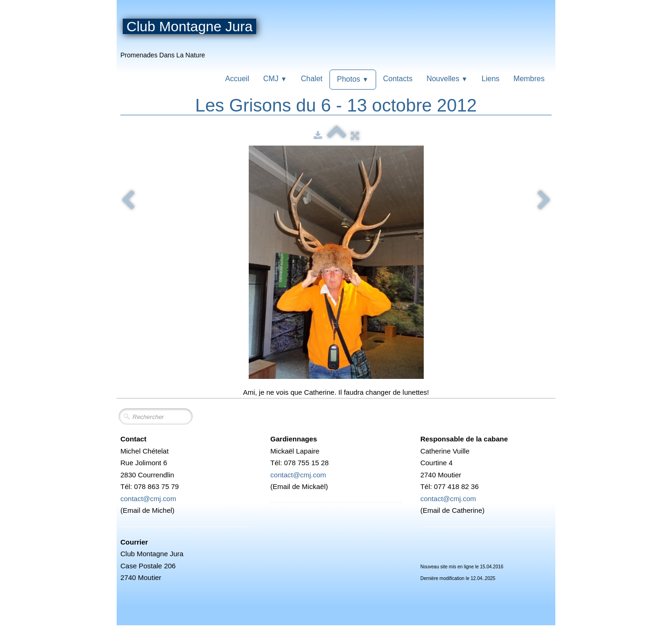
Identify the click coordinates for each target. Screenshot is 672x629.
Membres (529, 79)
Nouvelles (447, 79)
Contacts (398, 79)
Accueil (237, 79)
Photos (353, 79)
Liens (490, 79)
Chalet (312, 79)
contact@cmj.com (148, 499)
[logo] (192, 37)
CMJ (275, 79)
